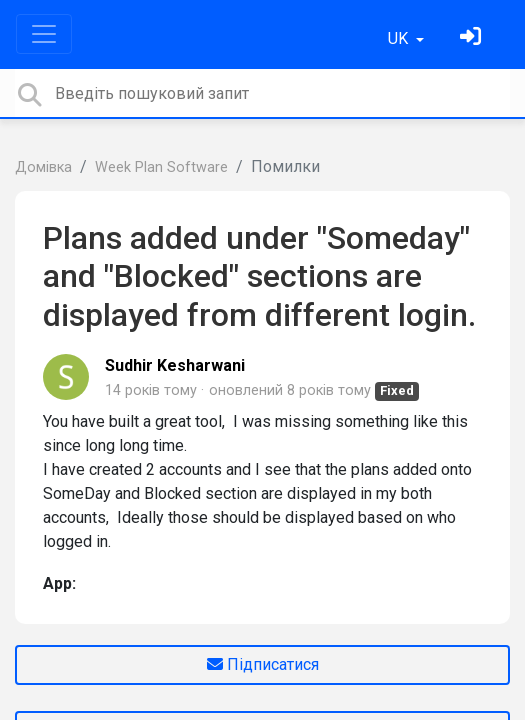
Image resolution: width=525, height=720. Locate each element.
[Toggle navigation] (44, 34)
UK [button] (400, 38)
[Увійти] (473, 38)
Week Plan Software (161, 167)
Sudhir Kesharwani (175, 365)
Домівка (43, 167)
